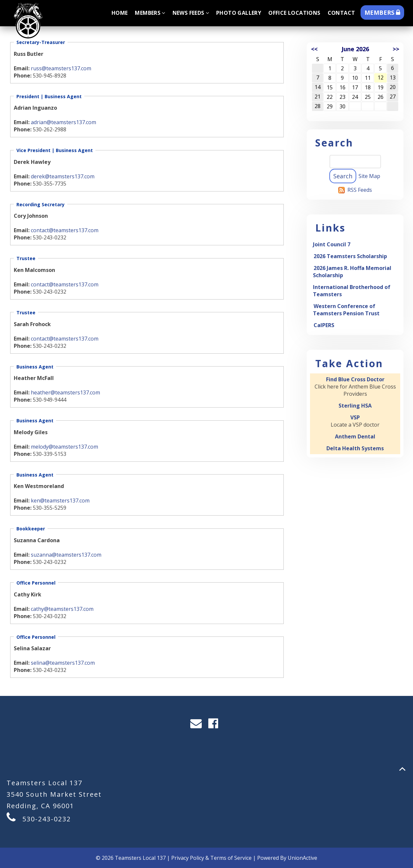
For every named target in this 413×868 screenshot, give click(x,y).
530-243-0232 (47, 819)
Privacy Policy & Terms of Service (211, 858)
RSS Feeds (360, 190)
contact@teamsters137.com (65, 230)
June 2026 (355, 49)
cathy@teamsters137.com (62, 609)
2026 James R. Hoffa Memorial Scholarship (352, 272)
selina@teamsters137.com (63, 663)
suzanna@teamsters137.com (66, 555)
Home (120, 13)
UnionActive (302, 858)
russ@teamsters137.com (61, 68)
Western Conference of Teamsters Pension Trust (346, 310)
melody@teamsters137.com (64, 447)
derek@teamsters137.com (63, 176)
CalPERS (324, 325)
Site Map (369, 176)
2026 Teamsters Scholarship (350, 256)
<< (314, 49)
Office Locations (294, 13)
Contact (341, 13)
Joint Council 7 (332, 244)
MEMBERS (382, 12)
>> (396, 49)
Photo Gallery (239, 13)
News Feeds (191, 13)
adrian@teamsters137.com (63, 122)
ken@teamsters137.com (60, 501)
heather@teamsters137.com (65, 392)
